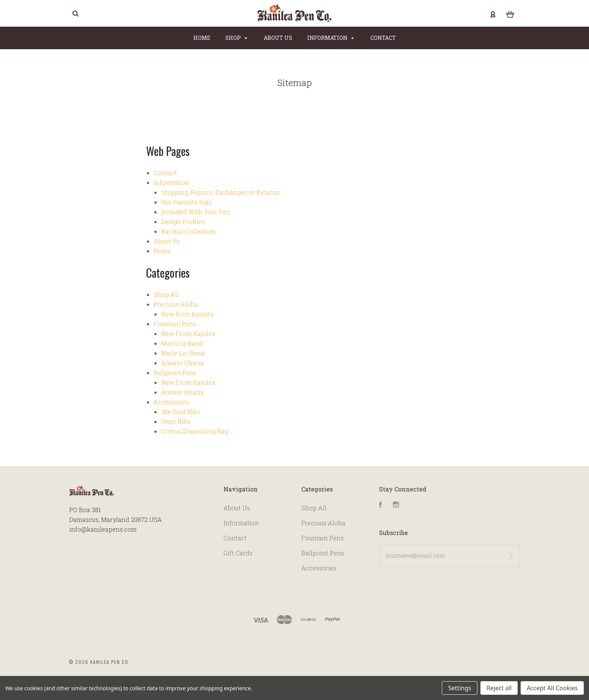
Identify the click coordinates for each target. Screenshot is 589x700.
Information (331, 38)
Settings (460, 688)
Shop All (166, 294)
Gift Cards (238, 553)
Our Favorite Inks (187, 202)
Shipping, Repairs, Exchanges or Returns (220, 192)
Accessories (171, 402)
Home (202, 38)
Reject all (499, 688)
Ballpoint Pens (175, 373)
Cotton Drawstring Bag (195, 431)
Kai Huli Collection (188, 231)
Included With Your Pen (196, 212)
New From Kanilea (188, 333)
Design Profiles (183, 221)
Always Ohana (182, 363)
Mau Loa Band (182, 343)
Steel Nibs (176, 421)
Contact (383, 38)
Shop (236, 38)
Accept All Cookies (552, 688)
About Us (278, 38)
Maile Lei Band (183, 353)
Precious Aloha (176, 304)
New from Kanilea (187, 314)
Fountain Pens (175, 324)
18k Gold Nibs (181, 412)
